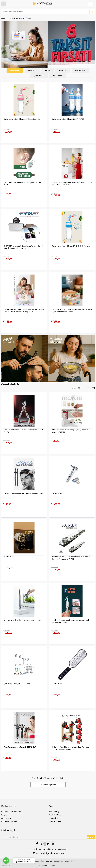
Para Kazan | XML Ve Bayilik (11, 812)
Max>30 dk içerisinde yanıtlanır (49, 853)
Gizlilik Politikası (55, 815)
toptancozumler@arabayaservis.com (49, 849)
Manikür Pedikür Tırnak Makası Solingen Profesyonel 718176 (23, 431)
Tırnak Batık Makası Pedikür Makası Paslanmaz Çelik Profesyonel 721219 (71, 621)
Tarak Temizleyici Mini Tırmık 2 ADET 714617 (20, 747)
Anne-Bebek (15, 70)
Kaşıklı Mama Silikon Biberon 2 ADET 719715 (68, 119)
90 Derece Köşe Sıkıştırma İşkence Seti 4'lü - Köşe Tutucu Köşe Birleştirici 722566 (70, 748)
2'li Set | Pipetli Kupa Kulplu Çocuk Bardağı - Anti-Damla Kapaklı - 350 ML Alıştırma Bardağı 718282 (24, 310)
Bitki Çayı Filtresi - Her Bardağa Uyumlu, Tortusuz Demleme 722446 (70, 431)
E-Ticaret (42, 865)
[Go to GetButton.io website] (6, 865)
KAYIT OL (91, 837)
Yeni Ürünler (58, 75)
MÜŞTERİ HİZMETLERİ (9, 821)
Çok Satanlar (39, 75)
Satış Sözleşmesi (56, 821)
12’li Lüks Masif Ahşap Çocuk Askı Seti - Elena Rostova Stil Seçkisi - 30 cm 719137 (72, 184)
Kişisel (48, 70)
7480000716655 (58, 493)
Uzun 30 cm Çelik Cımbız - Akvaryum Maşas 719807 (22, 620)
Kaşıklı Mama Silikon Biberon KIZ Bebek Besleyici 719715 (22, 120)
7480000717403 (10, 557)
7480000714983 (58, 684)
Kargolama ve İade (8, 815)
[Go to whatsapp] (6, 861)
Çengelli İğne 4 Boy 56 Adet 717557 (17, 684)
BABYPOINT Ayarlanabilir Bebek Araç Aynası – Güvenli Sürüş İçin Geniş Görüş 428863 (23, 247)
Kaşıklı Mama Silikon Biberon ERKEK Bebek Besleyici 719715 (71, 247)
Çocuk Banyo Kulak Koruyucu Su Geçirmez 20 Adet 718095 (23, 184)
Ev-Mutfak (32, 70)
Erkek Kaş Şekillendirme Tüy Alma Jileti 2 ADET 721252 (24, 493)
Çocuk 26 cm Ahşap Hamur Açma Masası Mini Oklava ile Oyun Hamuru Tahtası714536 (72, 310)
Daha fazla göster (48, 785)
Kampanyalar (6, 818)
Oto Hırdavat (81, 70)
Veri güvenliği (54, 812)
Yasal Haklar (54, 818)
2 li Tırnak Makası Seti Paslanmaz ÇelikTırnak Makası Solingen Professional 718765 (71, 558)
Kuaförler (63, 70)
